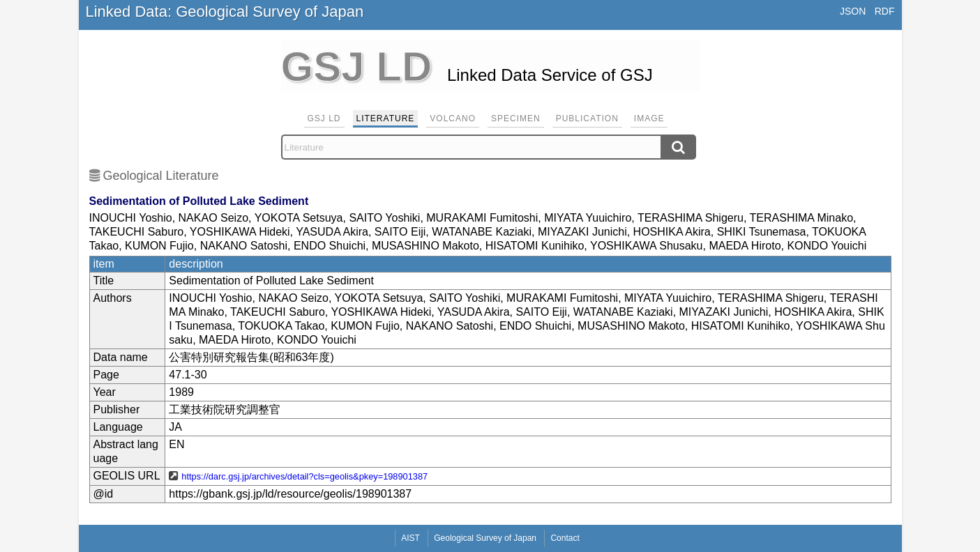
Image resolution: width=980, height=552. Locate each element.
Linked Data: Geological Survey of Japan (225, 11)
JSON (853, 11)
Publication (587, 118)
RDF (885, 11)
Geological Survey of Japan (485, 538)
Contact (565, 538)
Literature (386, 118)
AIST (410, 538)
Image (649, 118)
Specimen (516, 118)
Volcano (453, 118)
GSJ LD (324, 118)
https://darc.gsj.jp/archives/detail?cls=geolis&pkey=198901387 (304, 476)
